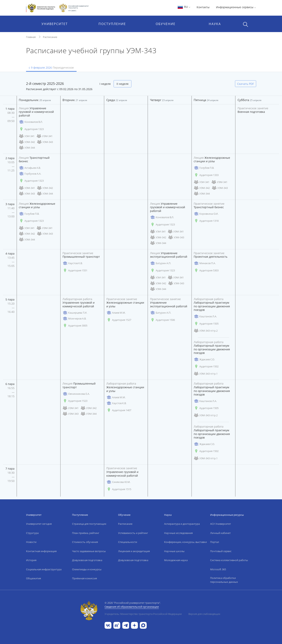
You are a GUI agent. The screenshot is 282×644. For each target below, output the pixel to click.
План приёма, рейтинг (86, 533)
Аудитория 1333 (206, 175)
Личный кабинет (220, 533)
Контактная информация (41, 551)
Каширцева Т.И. (75, 313)
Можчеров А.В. (74, 319)
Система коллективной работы (229, 560)
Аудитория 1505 (206, 324)
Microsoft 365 (218, 569)
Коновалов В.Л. (31, 122)
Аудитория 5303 (206, 270)
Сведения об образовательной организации (132, 607)
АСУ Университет (221, 524)
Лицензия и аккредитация (134, 551)
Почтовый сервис (221, 551)
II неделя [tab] (122, 84)
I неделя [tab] (105, 84)
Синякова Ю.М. (118, 482)
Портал (215, 542)
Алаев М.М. (116, 313)
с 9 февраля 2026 (51, 68)
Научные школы (174, 551)
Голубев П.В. (204, 168)
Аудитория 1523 (75, 401)
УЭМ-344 (27, 148)
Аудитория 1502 (206, 366)
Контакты (203, 7)
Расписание (50, 37)
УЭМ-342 (27, 142)
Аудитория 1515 (119, 489)
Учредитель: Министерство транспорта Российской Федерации (143, 614)
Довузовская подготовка (87, 560)
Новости (31, 542)
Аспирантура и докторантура (182, 524)
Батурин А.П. (160, 263)
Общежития (33, 578)
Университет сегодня (39, 524)
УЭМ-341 (44, 136)
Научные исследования (178, 533)
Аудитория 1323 (31, 129)
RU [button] (184, 7)
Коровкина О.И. (206, 214)
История (31, 560)
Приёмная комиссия (85, 578)
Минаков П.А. (205, 263)
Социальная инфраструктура (44, 569)
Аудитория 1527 (119, 320)
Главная (31, 37)
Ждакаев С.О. (204, 359)
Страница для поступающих (89, 524)
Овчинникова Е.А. (76, 394)
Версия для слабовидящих (204, 614)
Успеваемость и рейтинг (133, 533)
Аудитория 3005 (75, 326)
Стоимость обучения (85, 542)
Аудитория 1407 (119, 410)
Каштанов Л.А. (205, 316)
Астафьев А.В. (30, 168)
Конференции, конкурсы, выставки (185, 542)
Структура (32, 533)
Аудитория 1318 (206, 221)
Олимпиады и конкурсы (87, 569)
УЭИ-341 (27, 136)
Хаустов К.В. (72, 263)
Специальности (128, 542)
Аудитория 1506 (162, 320)
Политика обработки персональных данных (224, 580)
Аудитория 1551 (75, 270)
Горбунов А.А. (30, 174)
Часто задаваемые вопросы (89, 551)
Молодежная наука (176, 560)
